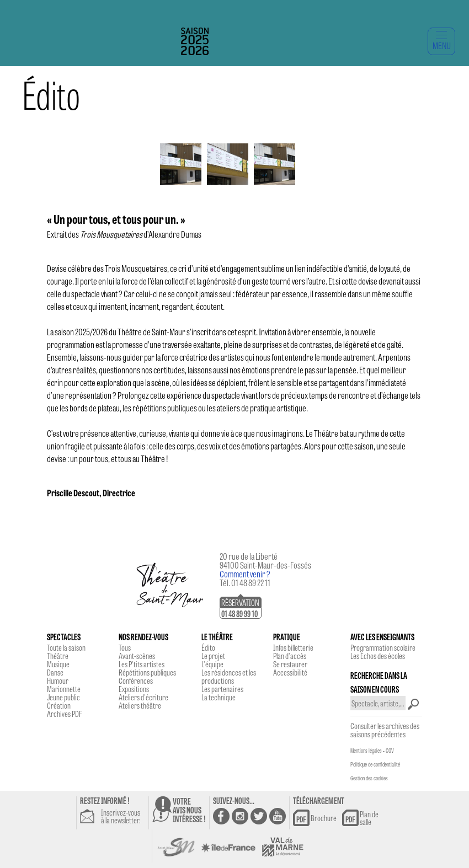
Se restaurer (290, 664)
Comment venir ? (245, 574)
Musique (58, 664)
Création (59, 705)
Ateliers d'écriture (143, 697)
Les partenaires (222, 689)
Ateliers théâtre (140, 705)
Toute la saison (66, 647)
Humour (58, 681)
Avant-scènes (137, 656)
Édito (208, 647)
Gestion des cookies (369, 778)
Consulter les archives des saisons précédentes (385, 730)
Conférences (136, 681)
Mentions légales (366, 751)
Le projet (213, 656)
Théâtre (58, 656)
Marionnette (64, 689)
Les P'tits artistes (142, 664)
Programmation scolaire (383, 647)
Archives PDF (64, 714)
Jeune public (63, 697)
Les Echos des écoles (378, 656)
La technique (218, 697)
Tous (125, 647)
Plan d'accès (290, 656)
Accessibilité (290, 672)
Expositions (134, 689)
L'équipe (212, 664)
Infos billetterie (293, 647)
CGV (390, 751)
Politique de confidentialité (375, 764)
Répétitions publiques (147, 672)
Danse (55, 672)
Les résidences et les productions (229, 676)
